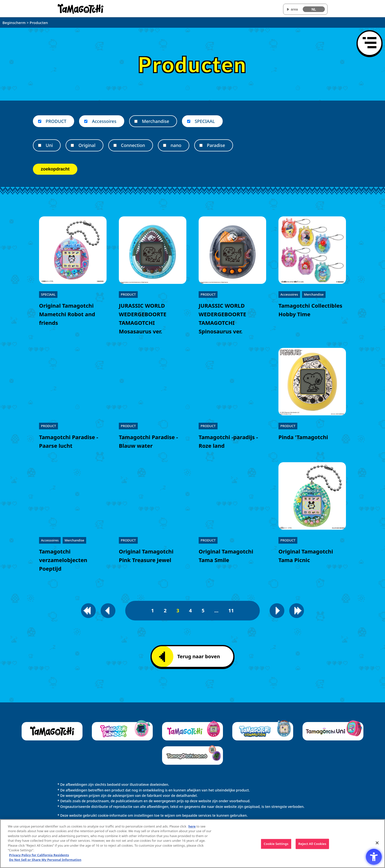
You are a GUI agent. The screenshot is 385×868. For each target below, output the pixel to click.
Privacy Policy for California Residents (39, 855)
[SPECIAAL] (189, 121)
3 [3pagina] (178, 611)
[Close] (377, 843)
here (192, 826)
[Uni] (40, 145)
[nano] (165, 145)
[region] (192, 844)
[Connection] (115, 145)
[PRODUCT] (40, 121)
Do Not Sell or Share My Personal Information (45, 860)
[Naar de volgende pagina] (277, 611)
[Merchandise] (136, 121)
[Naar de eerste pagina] (88, 611)
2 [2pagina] (165, 611)
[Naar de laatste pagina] (297, 611)
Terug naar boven (190, 657)
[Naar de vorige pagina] (108, 611)
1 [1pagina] (152, 611)
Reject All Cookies (312, 844)
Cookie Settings (276, 844)
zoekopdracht (55, 169)
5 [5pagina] (203, 611)
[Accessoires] (86, 121)
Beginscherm (14, 23)
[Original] (72, 145)
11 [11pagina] (231, 611)
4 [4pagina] (190, 611)
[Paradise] (201, 145)
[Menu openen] (370, 43)
